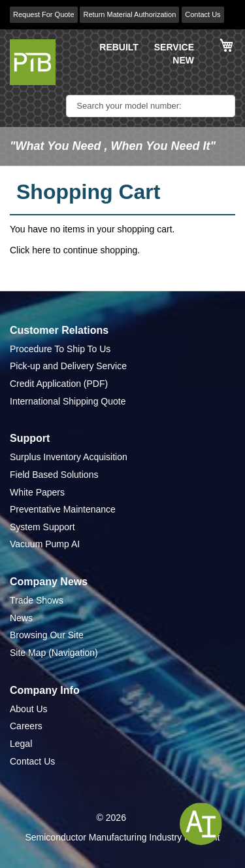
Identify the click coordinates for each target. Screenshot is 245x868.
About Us (29, 709)
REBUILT (119, 47)
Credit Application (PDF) (59, 384)
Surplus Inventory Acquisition (69, 457)
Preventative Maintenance (63, 509)
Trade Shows (37, 600)
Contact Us (203, 14)
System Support (42, 527)
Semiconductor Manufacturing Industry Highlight (122, 837)
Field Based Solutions (54, 475)
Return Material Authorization (129, 14)
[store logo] (33, 62)
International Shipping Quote (68, 401)
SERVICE (174, 47)
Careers (26, 726)
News (21, 618)
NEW (183, 60)
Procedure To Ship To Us (60, 349)
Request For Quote (44, 14)
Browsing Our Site (47, 635)
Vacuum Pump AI (45, 544)
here (41, 250)
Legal (21, 744)
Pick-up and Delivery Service (68, 366)
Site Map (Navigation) (54, 653)
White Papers (37, 492)
